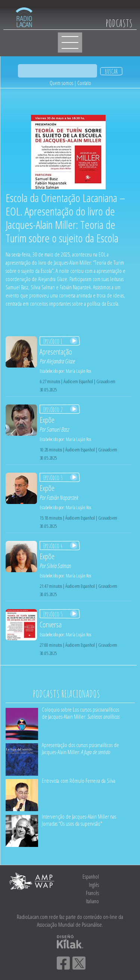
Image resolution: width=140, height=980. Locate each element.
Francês (92, 893)
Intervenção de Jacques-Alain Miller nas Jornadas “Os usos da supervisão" (79, 820)
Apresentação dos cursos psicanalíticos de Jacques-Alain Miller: (80, 748)
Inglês (94, 885)
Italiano (92, 901)
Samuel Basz (58, 429)
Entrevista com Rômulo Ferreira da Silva (79, 781)
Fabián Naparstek (62, 498)
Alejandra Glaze (61, 361)
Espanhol (91, 877)
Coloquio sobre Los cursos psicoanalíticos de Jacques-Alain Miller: (81, 713)
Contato (84, 83)
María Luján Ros (78, 371)
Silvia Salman (59, 566)
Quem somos (61, 83)
